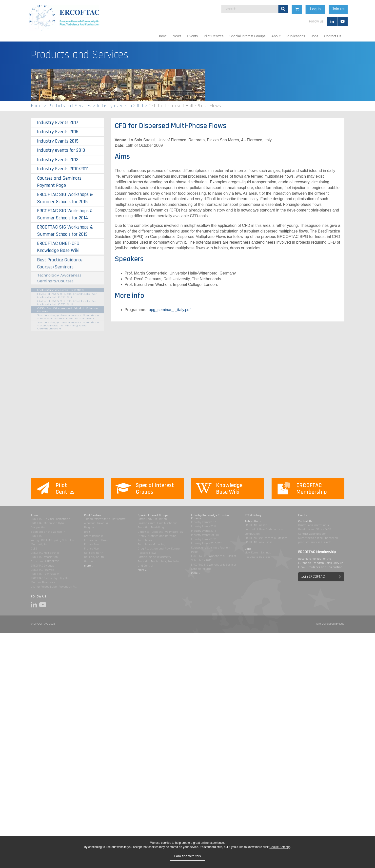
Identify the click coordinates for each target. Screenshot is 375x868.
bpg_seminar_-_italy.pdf (170, 310)
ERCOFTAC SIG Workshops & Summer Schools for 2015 (65, 198)
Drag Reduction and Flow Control (159, 549)
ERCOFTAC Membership (45, 553)
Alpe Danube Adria (96, 523)
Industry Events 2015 (58, 141)
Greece (88, 561)
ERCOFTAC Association (44, 557)
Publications (296, 36)
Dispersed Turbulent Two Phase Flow (160, 532)
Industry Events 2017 (58, 123)
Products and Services (70, 106)
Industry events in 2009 (120, 106)
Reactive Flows (147, 553)
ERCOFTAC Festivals (42, 570)
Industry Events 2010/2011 (63, 169)
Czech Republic (94, 536)
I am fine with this (187, 856)
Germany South (94, 557)
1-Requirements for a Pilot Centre (105, 519)
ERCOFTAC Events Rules (45, 574)
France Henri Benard (97, 540)
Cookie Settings (280, 847)
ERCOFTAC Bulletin (256, 525)
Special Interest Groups (247, 36)
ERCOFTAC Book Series (258, 542)
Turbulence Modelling (152, 544)
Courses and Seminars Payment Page (59, 182)
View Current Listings (258, 553)
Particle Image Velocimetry (154, 557)
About (276, 36)
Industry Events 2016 (58, 132)
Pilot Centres (214, 36)
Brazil (88, 532)
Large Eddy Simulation (152, 519)
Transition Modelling (151, 527)
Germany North (94, 553)
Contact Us (333, 36)
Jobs (315, 36)
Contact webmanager (312, 534)
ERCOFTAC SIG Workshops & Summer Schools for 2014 (65, 214)
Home (162, 36)
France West (92, 549)
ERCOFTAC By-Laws (42, 566)
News (177, 36)
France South (93, 544)
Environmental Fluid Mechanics (158, 523)
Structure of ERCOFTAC (45, 561)
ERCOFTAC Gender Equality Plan (51, 578)
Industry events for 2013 (61, 150)
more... (89, 566)
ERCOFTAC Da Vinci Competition (50, 519)
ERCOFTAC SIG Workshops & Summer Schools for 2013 (65, 228)
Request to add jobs (257, 557)
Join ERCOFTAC (313, 577)
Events (192, 36)
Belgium (89, 527)
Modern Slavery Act (43, 582)
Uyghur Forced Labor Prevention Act (54, 587)
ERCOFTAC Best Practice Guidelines (266, 538)
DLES (34, 549)
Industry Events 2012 (58, 160)
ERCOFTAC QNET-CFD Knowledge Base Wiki (58, 242)
